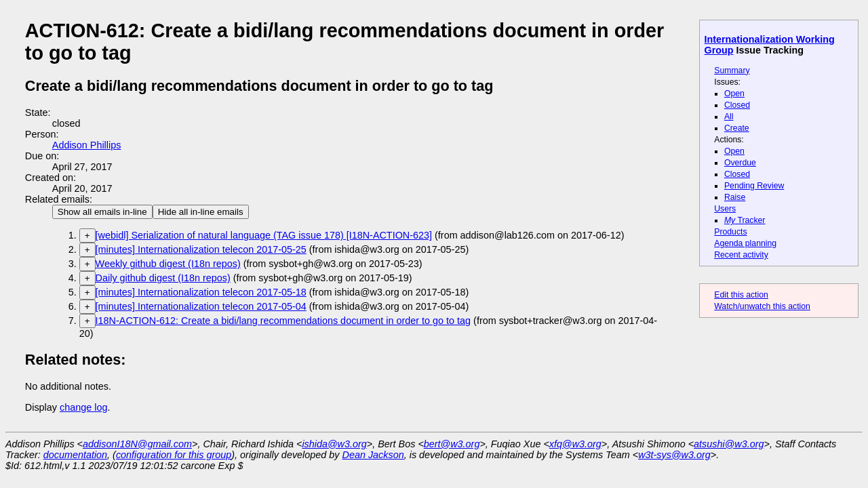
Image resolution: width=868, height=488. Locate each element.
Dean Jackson (373, 455)
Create (737, 128)
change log (83, 407)
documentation (75, 455)
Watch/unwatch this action (762, 306)
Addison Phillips (87, 145)
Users (725, 209)
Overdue (740, 163)
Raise (735, 197)
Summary (732, 70)
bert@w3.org (452, 444)
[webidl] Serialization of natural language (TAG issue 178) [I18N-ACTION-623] (264, 235)
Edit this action (741, 295)
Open (734, 94)
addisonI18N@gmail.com (137, 444)
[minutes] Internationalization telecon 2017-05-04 (201, 306)
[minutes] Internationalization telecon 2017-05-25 (201, 249)
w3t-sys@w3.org (674, 455)
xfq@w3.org (575, 444)
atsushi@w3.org (729, 444)
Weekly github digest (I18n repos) (168, 264)
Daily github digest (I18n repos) (163, 278)
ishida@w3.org (334, 444)
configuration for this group (174, 455)
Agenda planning (745, 243)
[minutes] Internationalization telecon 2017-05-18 (201, 292)
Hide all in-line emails (201, 212)
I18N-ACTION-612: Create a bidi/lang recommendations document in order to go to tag (283, 321)
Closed (737, 105)
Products (730, 232)
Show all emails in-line (102, 212)
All (729, 117)
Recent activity (741, 255)
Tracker (745, 220)
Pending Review (754, 186)
